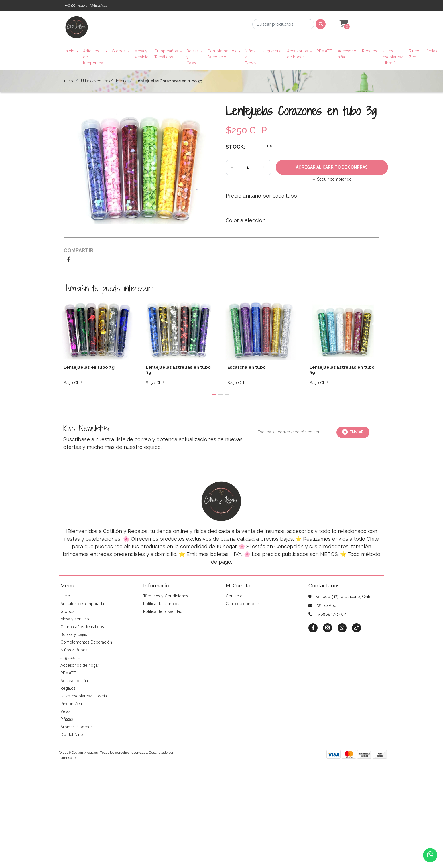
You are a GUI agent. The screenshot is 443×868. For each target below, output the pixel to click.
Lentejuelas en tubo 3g (89, 367)
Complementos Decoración (222, 54)
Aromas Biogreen (77, 727)
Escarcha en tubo (247, 367)
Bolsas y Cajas (193, 57)
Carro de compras (243, 604)
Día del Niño (72, 735)
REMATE (324, 51)
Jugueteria (272, 51)
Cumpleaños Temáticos (166, 54)
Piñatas (67, 719)
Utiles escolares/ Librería (393, 57)
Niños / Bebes (251, 57)
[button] (343, 24)
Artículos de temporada (93, 57)
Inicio (70, 51)
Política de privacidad (163, 611)
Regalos (370, 51)
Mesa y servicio (141, 54)
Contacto (234, 596)
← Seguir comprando (332, 179)
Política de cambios (161, 604)
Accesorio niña (347, 54)
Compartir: (79, 250)
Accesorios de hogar (297, 54)
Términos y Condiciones (166, 596)
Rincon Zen (415, 54)
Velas (432, 51)
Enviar (353, 432)
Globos (119, 51)
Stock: (235, 147)
